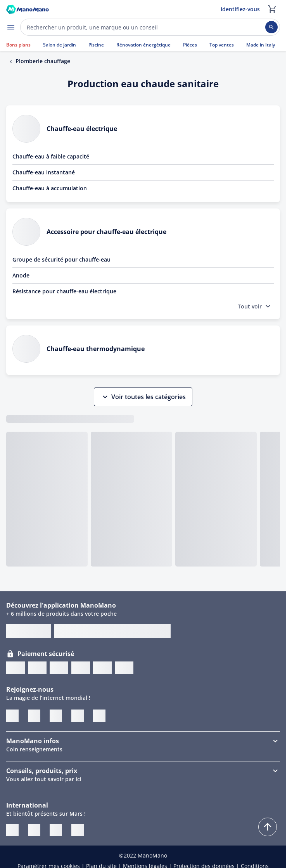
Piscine (96, 45)
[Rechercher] (271, 27)
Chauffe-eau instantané (44, 172)
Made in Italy (261, 45)
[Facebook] (34, 716)
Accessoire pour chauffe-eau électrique (106, 232)
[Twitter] (12, 716)
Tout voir (255, 306)
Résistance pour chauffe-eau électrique (64, 291)
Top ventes (222, 45)
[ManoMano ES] (78, 830)
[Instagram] (78, 716)
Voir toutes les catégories (143, 397)
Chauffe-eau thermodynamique (96, 349)
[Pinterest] (56, 716)
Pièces (190, 45)
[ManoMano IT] (12, 830)
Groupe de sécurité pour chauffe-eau (61, 259)
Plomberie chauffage (43, 61)
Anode (21, 275)
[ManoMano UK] (34, 830)
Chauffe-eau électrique (82, 129)
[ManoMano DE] (56, 830)
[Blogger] (99, 716)
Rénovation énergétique (143, 45)
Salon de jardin (60, 45)
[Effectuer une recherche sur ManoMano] (150, 27)
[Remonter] (268, 827)
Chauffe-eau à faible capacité (51, 156)
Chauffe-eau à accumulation (50, 188)
